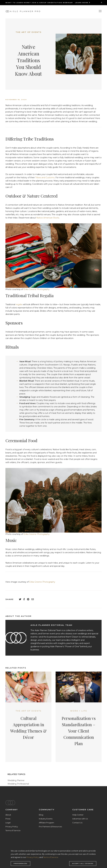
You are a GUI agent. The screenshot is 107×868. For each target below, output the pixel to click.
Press (8, 819)
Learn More (83, 3)
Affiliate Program (46, 823)
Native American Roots (48, 218)
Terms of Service (13, 830)
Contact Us (77, 823)
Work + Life (79, 711)
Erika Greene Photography (37, 289)
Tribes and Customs (45, 178)
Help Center (78, 815)
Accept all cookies (83, 864)
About (8, 815)
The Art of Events (28, 32)
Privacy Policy (12, 827)
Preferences (20, 864)
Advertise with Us (80, 819)
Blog (41, 815)
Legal (8, 823)
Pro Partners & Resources (50, 827)
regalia (19, 304)
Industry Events (46, 819)
